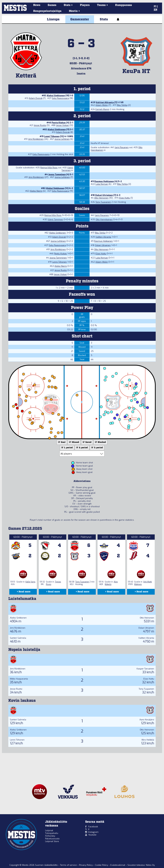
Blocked (100, 442)
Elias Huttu (125, 198)
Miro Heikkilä (148, 740)
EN (156, 10)
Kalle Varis (30, 582)
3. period (97, 448)
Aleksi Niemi (36, 191)
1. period (67, 448)
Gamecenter (80, 19)
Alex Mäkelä (111, 583)
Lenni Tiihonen (52, 136)
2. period (82, 448)
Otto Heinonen (101, 198)
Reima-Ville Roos (49, 168)
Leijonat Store (52, 841)
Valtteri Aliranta (105, 102)
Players (85, 5)
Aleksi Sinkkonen (56, 96)
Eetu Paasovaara (60, 98)
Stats (104, 19)
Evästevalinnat (118, 865)
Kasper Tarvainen (145, 669)
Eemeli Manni (102, 109)
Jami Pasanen (122, 147)
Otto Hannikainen (104, 219)
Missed (74, 442)
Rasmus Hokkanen (104, 181)
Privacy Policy (86, 865)
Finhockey (50, 836)
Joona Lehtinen (62, 139)
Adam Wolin (102, 105)
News (37, 5)
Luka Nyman (102, 184)
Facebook (93, 827)
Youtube (92, 835)
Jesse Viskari (62, 125)
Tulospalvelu (52, 833)
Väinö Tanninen (67, 169)
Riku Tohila (122, 105)
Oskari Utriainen (104, 195)
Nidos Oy (150, 865)
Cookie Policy (102, 865)
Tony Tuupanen (103, 202)
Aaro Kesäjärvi (147, 720)
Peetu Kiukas (59, 123)
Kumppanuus (124, 5)
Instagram (93, 832)
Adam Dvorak (36, 98)
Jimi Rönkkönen (36, 139)
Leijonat (49, 830)
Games (52, 5)
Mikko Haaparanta (19, 679)
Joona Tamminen (57, 174)
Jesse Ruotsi (40, 125)
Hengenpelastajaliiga (47, 11)
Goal (61, 442)
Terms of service (69, 865)
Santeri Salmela (18, 638)
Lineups (53, 19)
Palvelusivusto (52, 839)
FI (155, 7)
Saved (87, 442)
